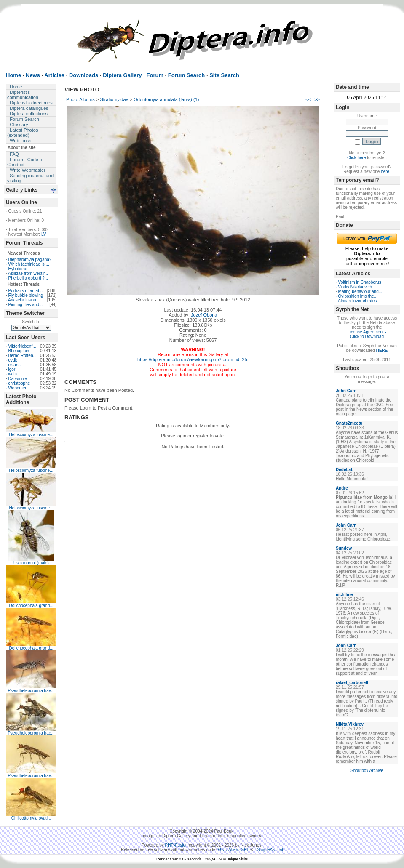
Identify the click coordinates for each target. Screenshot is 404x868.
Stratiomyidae (114, 99)
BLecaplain (19, 351)
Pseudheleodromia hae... (31, 691)
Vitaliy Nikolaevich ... (358, 287)
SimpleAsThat (270, 850)
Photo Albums (80, 99)
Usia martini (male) (31, 563)
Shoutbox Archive (367, 771)
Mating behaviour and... (360, 292)
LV (44, 234)
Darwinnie (18, 379)
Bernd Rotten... (23, 355)
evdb (13, 360)
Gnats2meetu (349, 423)
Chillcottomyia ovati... (31, 818)
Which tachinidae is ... (29, 264)
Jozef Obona (204, 315)
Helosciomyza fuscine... (31, 435)
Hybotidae (18, 269)
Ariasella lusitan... (24, 300)
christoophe (19, 383)
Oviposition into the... (358, 296)
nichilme (344, 595)
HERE (382, 350)
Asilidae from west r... (28, 273)
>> (317, 99)
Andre (342, 488)
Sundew (344, 548)
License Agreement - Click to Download (367, 334)
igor (12, 369)
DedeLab (345, 470)
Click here (356, 158)
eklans (15, 365)
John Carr (346, 391)
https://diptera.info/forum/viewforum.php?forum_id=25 (192, 359)
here (385, 172)
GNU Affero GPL (234, 850)
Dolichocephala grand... (31, 606)
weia (13, 374)
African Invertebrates (357, 301)
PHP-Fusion (177, 845)
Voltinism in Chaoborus (360, 282)
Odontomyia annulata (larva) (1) (166, 99)
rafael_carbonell (352, 683)
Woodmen (18, 388)
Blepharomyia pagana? (30, 260)
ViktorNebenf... (22, 346)
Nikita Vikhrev (350, 724)
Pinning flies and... (26, 305)
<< (308, 99)
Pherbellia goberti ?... (28, 278)
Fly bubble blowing (26, 295)
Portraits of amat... (26, 291)
